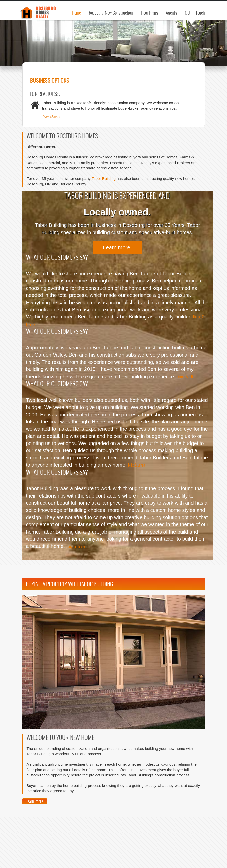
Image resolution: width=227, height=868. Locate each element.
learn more (35, 801)
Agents (171, 13)
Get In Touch (195, 13)
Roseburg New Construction (111, 13)
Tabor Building (104, 178)
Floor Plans (149, 13)
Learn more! (117, 247)
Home (76, 13)
